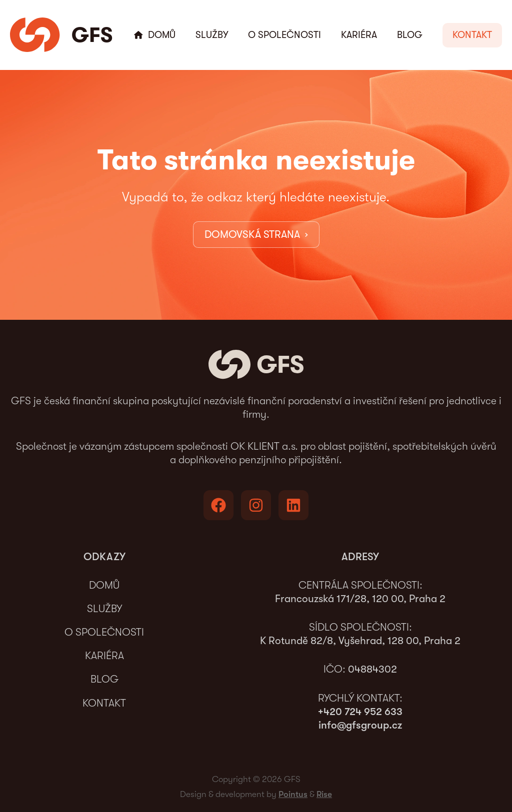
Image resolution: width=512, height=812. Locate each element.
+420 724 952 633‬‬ (360, 712)
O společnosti (284, 35)
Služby (212, 35)
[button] (472, 35)
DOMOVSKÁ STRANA (256, 234)
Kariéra (359, 35)
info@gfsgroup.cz (360, 725)
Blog (410, 35)
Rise (324, 794)
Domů (162, 35)
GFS (92, 35)
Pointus (293, 794)
